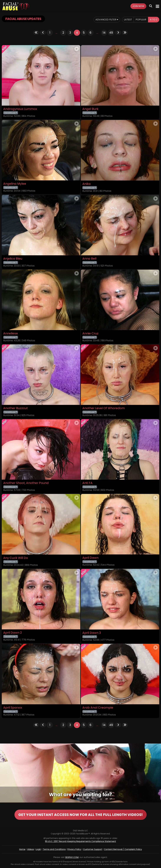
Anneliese (11, 333)
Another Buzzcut (15, 408)
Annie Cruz (90, 333)
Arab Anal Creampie (98, 708)
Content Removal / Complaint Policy (123, 849)
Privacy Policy (74, 849)
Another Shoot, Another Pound (26, 483)
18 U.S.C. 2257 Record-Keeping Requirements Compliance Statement (80, 841)
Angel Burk (90, 109)
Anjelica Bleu (13, 259)
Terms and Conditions (54, 849)
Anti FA (87, 483)
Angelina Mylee (15, 184)
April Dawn (90, 558)
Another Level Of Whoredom (104, 408)
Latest (128, 20)
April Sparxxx (13, 708)
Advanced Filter (106, 20)
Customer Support (93, 849)
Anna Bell (89, 259)
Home (22, 849)
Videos (31, 849)
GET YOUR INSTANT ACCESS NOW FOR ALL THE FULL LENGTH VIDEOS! (81, 815)
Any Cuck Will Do (16, 558)
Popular (141, 20)
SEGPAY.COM (72, 857)
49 (111, 33)
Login (38, 849)
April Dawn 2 (13, 633)
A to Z (154, 20)
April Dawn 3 (92, 633)
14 (104, 33)
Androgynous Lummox (20, 109)
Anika (86, 184)
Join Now (138, 6)
